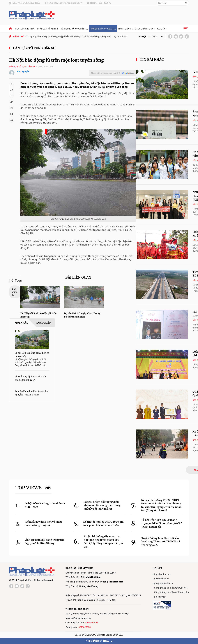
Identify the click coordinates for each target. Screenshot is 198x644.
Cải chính (162, 29)
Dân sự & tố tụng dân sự (103, 29)
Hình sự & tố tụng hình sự (74, 29)
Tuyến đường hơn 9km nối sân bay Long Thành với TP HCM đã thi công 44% (161, 542)
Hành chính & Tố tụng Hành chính (137, 29)
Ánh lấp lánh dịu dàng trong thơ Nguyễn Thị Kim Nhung (45, 541)
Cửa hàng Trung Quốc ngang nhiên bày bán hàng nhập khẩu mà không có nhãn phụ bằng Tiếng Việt (61, 36)
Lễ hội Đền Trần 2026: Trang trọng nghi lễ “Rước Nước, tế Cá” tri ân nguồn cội (162, 523)
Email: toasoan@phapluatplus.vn (65, 3)
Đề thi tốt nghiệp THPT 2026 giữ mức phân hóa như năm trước (103, 523)
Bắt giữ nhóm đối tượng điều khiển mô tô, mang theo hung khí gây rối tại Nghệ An (102, 505)
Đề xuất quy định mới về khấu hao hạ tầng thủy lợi (44, 523)
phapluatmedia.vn (164, 583)
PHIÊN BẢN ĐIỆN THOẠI (99, 641)
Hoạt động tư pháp (25, 29)
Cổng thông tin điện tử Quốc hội (171, 588)
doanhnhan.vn (162, 579)
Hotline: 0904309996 (101, 3)
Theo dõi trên (106, 73)
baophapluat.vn (162, 574)
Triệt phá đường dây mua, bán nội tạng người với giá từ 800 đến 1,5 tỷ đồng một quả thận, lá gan (103, 542)
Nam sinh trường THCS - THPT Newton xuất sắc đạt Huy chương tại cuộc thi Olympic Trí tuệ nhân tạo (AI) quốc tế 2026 (161, 505)
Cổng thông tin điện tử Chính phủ (171, 592)
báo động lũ (15, 292)
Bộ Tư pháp (160, 597)
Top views (28, 488)
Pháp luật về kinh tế (48, 29)
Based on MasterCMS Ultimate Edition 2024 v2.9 (99, 635)
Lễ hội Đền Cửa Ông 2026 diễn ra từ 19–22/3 (45, 505)
